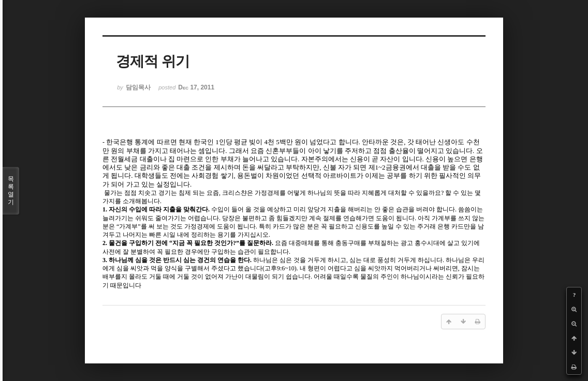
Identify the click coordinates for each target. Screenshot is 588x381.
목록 (11, 191)
